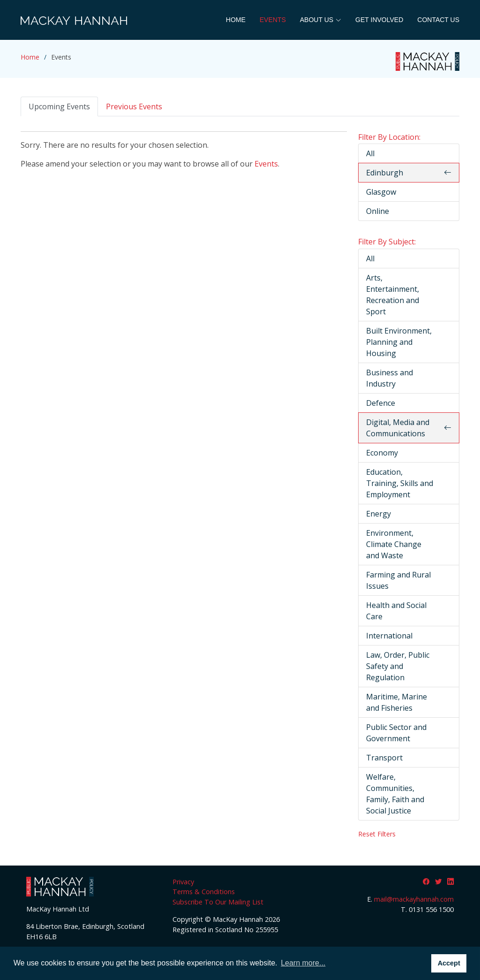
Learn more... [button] (303, 963)
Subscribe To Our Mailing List (218, 902)
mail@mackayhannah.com (414, 899)
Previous (134, 106)
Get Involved (379, 20)
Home (236, 20)
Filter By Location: (389, 137)
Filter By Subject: (387, 242)
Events (273, 20)
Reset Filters (377, 834)
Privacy (183, 882)
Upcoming (59, 106)
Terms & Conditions (204, 892)
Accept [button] (449, 963)
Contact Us (438, 20)
